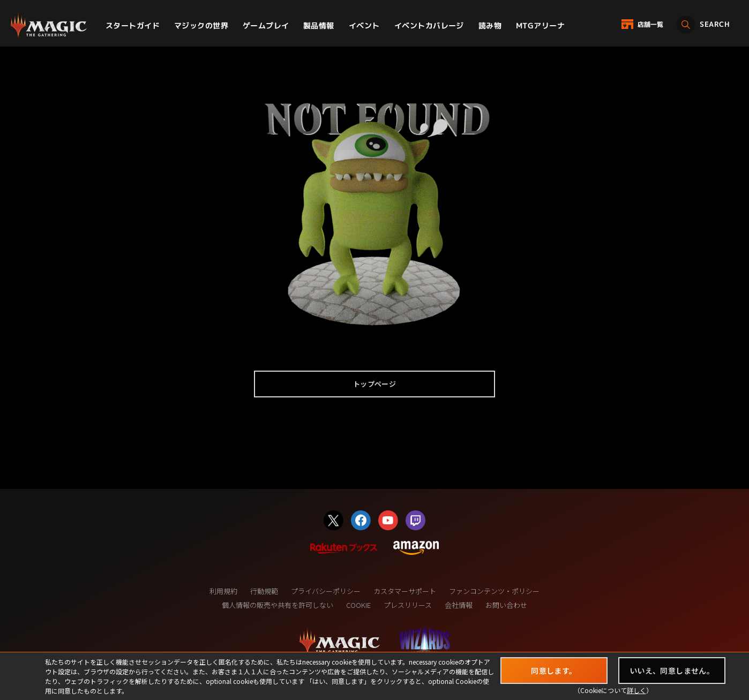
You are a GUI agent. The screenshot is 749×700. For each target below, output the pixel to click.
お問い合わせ (506, 605)
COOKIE (358, 605)
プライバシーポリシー (326, 591)
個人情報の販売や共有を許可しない (278, 605)
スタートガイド (133, 25)
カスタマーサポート (405, 591)
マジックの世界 (201, 25)
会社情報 (459, 605)
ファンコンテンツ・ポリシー (494, 591)
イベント (364, 25)
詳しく (636, 690)
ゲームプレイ (266, 25)
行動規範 (264, 591)
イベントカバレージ (429, 25)
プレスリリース (408, 605)
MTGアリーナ (540, 25)
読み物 (490, 25)
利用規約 (223, 591)
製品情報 (319, 25)
